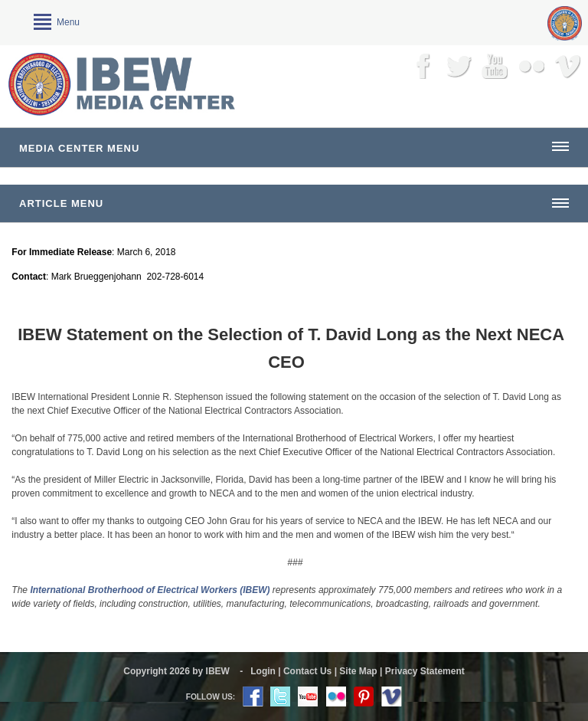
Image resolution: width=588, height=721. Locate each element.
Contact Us (307, 671)
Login (263, 671)
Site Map (358, 671)
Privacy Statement (425, 671)
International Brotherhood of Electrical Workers (135, 590)
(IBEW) (255, 590)
